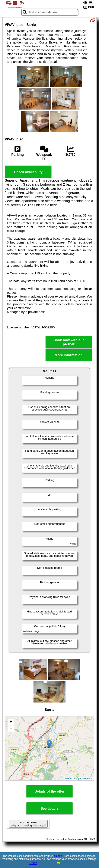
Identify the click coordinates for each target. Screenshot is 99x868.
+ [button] (11, 722)
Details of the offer (49, 791)
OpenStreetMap (85, 778)
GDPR (33, 863)
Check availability (28, 172)
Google (58, 856)
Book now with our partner (69, 342)
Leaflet (69, 778)
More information (69, 355)
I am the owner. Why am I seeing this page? (28, 824)
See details (49, 809)
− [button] (11, 729)
